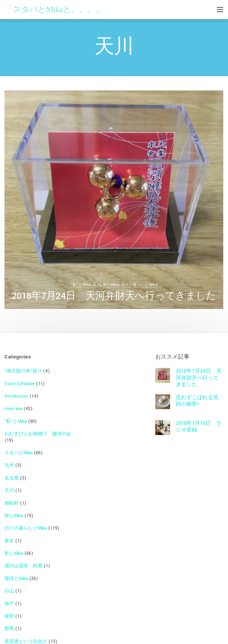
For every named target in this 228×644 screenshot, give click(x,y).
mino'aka (13, 405)
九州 (9, 462)
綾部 (9, 613)
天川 (97, 285)
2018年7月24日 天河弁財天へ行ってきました (114, 296)
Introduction (16, 393)
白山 (9, 588)
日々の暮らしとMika (139, 285)
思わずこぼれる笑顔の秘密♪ (197, 397)
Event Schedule (20, 380)
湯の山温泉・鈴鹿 (23, 563)
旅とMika (111, 285)
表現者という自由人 (26, 638)
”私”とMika (80, 285)
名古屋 (12, 475)
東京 (9, 537)
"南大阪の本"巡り (23, 368)
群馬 (9, 625)
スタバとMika (19, 449)
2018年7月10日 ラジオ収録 (199, 423)
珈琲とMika (16, 575)
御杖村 (12, 500)
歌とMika (14, 550)
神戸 (9, 600)
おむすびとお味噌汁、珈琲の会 (38, 430)
